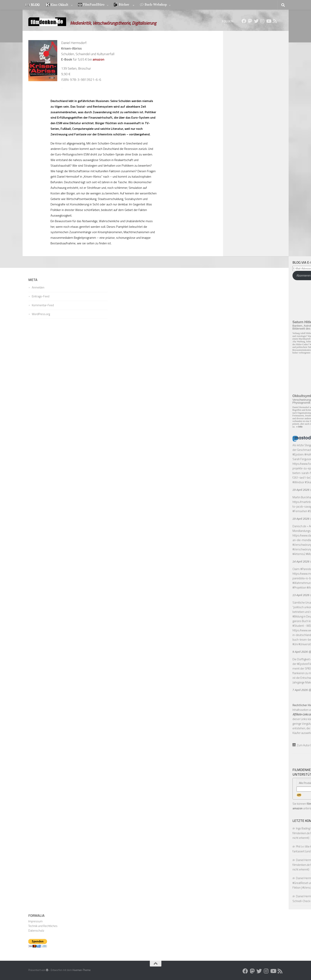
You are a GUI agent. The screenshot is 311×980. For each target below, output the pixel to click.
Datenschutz (36, 931)
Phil (298, 846)
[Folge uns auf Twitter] (256, 21)
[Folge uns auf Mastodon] (250, 21)
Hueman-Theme (82, 970)
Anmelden (38, 287)
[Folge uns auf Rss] (275, 21)
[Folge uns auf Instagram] (262, 21)
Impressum (35, 921)
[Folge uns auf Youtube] (269, 21)
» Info (299, 427)
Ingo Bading (303, 828)
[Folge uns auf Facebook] (244, 21)
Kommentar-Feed (43, 305)
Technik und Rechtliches (43, 926)
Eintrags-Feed (41, 296)
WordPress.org (41, 314)
